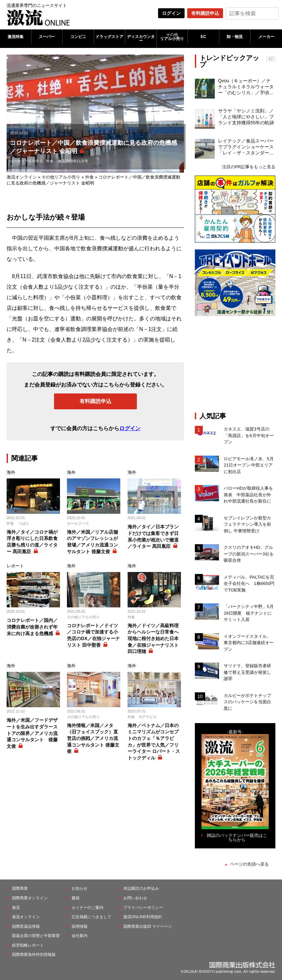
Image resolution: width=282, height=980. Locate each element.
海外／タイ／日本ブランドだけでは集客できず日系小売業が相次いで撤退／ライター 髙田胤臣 (153, 536)
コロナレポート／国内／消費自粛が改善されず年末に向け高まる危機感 (32, 627)
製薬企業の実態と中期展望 (36, 936)
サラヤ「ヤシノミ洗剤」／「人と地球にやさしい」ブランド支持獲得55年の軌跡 (246, 117)
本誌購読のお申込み (141, 888)
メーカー (266, 37)
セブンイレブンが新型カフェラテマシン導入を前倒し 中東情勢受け (247, 524)
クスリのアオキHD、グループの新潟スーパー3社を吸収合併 (249, 554)
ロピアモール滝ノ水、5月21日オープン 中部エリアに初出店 (249, 465)
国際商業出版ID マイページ (148, 926)
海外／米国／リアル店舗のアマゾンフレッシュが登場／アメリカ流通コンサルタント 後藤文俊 (92, 542)
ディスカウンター (141, 39)
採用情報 (80, 926)
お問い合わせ (135, 898)
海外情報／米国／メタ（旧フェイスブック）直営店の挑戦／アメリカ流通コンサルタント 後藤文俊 (93, 738)
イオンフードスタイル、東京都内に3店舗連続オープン (249, 643)
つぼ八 (24, 523)
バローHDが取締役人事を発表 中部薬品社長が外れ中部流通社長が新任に (248, 495)
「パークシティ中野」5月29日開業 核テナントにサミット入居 (249, 613)
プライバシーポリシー (143, 908)
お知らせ (80, 888)
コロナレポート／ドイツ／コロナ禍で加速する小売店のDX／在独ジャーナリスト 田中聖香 (93, 635)
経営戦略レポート (28, 945)
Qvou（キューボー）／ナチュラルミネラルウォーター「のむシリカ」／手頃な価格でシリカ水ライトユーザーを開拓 (246, 87)
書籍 (76, 898)
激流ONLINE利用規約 (143, 917)
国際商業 (20, 888)
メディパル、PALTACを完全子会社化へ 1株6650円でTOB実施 (249, 584)
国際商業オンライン (30, 898)
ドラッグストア (109, 37)
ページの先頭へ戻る (249, 864)
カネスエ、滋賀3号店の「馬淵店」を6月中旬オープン (249, 435)
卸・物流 (235, 37)
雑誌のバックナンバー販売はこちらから (237, 837)
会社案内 (80, 936)
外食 (50, 161)
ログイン (171, 13)
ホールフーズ (78, 523)
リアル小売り (172, 37)
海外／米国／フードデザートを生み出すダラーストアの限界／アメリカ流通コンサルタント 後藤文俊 (32, 733)
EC (204, 37)
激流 (16, 908)
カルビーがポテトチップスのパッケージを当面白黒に (247, 702)
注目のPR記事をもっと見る (249, 167)
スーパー (47, 37)
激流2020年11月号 (73, 161)
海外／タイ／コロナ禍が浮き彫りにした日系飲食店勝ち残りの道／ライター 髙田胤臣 (32, 542)
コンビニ (78, 37)
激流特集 (16, 37)
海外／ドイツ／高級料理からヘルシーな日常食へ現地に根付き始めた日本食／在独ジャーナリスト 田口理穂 (153, 638)
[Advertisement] (238, 364)
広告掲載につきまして (91, 917)
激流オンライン (22, 177)
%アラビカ (148, 717)
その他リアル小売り (26, 161)
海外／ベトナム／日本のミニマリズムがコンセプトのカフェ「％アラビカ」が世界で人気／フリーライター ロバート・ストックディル (154, 742)
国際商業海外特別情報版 (34, 955)
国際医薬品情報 (26, 926)
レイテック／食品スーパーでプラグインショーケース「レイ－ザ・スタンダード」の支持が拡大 (246, 147)
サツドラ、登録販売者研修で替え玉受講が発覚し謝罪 (247, 672)
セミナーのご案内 (87, 908)
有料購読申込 (205, 13)
